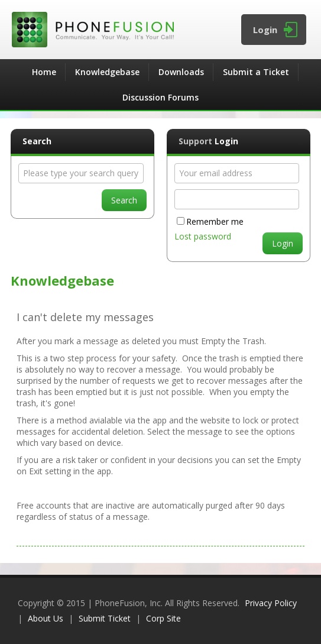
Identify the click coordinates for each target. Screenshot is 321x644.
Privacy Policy (271, 603)
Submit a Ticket (256, 72)
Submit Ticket (105, 618)
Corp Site (163, 618)
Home (44, 72)
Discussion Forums (160, 97)
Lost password (203, 236)
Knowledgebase (107, 72)
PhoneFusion (160, 30)
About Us (46, 618)
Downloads (181, 72)
